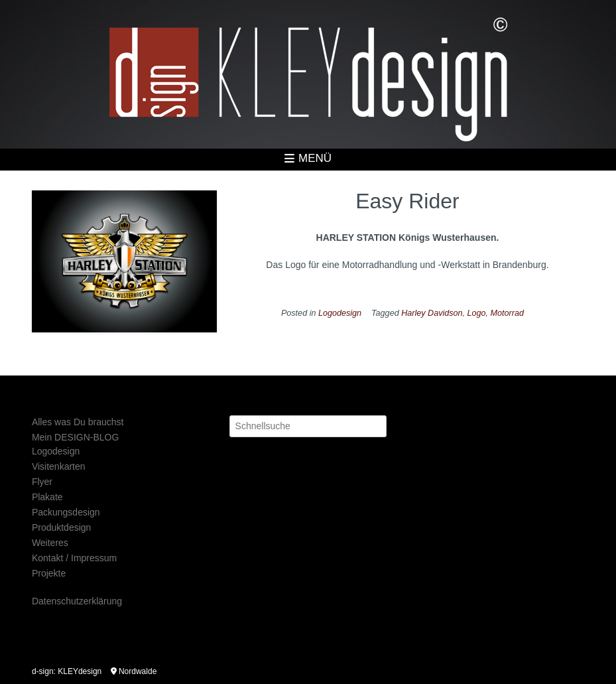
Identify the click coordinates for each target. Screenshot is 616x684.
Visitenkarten (59, 466)
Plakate (47, 497)
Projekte (49, 573)
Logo (477, 313)
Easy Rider (407, 201)
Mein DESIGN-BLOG (75, 437)
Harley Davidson (432, 313)
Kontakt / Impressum (74, 558)
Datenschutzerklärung (77, 601)
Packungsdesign (66, 512)
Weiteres (50, 543)
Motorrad (507, 313)
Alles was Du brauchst (78, 422)
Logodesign (340, 313)
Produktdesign (62, 527)
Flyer (42, 482)
